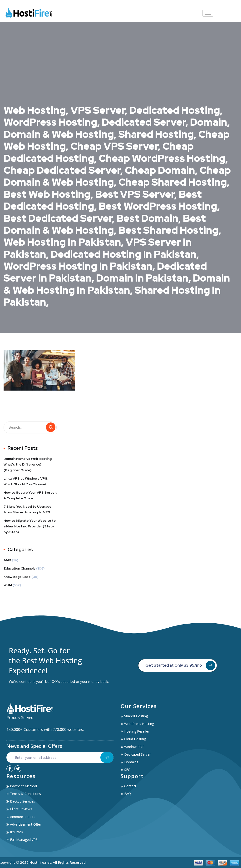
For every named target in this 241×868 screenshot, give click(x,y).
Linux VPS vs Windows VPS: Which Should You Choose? (26, 481)
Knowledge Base (17, 577)
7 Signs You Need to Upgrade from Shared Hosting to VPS (27, 509)
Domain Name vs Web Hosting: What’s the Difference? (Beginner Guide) (28, 464)
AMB (7, 560)
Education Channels (20, 568)
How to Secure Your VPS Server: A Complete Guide (30, 495)
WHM (8, 585)
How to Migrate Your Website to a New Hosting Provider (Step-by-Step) (30, 526)
